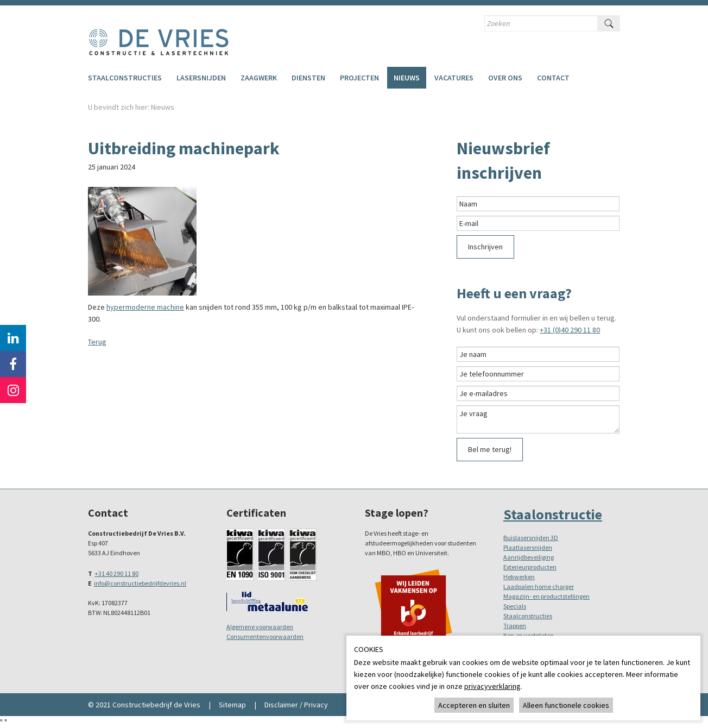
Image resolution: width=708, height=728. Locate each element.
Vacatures (454, 78)
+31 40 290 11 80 (116, 573)
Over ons (505, 78)
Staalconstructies (125, 78)
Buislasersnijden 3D (531, 538)
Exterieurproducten (530, 567)
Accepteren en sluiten (474, 705)
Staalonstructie (553, 514)
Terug (97, 342)
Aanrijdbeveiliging (529, 557)
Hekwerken (519, 577)
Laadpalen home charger (539, 586)
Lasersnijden (201, 78)
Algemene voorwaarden (260, 627)
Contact (553, 78)
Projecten (359, 78)
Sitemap (232, 705)
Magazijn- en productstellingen (546, 596)
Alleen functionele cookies (566, 705)
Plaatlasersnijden (528, 547)
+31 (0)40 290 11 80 (570, 330)
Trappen (515, 626)
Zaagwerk (259, 78)
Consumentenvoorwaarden (265, 636)
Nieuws (407, 78)
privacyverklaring (492, 686)
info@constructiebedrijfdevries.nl (140, 583)
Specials (515, 606)
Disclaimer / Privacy (296, 705)
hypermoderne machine (145, 307)
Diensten (308, 78)
